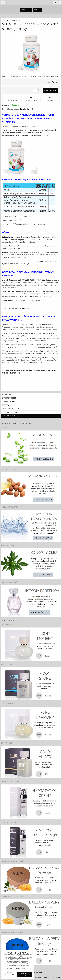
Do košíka (50, 90)
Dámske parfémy (9, 398)
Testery (31, 405)
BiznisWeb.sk (55, 977)
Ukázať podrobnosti (9, 974)
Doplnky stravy (9, 416)
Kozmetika (7, 394)
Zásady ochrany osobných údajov (20, 968)
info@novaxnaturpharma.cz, (47, 370)
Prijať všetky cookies (24, 975)
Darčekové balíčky (11, 409)
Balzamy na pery (9, 412)
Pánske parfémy (9, 402)
